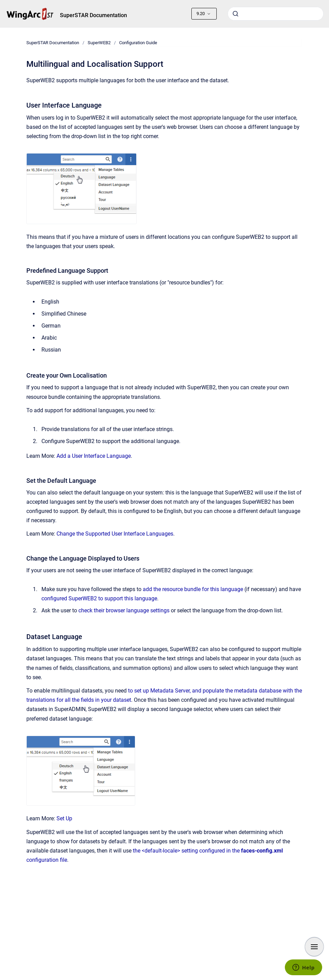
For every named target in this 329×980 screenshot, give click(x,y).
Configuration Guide (138, 43)
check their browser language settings (124, 610)
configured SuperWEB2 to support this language (99, 598)
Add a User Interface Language (94, 456)
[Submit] (236, 14)
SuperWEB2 (99, 43)
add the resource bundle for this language (193, 589)
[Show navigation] (314, 947)
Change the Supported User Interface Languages (115, 534)
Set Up (64, 818)
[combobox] (276, 14)
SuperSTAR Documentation (93, 15)
